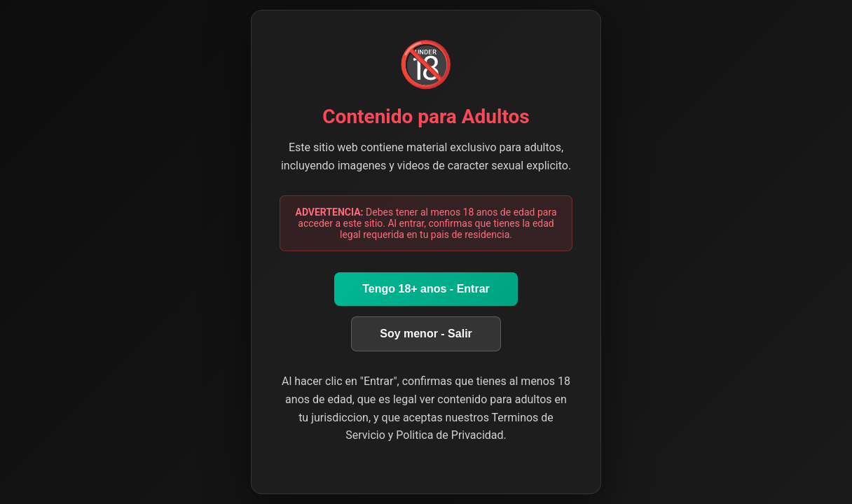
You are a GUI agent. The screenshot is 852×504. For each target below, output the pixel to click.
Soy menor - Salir (426, 334)
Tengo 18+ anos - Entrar (426, 289)
